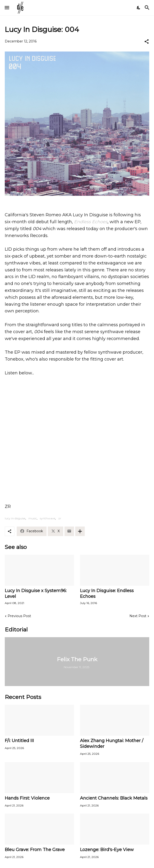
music (33, 518)
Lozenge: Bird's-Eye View (107, 850)
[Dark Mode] (139, 8)
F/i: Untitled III (19, 741)
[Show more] (80, 531)
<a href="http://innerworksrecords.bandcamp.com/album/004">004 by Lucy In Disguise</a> (77, 432)
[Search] (148, 8)
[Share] (147, 41)
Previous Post (19, 616)
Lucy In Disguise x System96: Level (36, 594)
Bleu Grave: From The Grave (35, 850)
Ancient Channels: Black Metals (114, 798)
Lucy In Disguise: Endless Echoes (107, 594)
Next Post (138, 616)
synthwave (48, 518)
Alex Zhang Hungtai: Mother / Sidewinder (112, 744)
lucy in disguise (15, 518)
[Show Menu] (7, 8)
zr (60, 518)
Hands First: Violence (27, 798)
